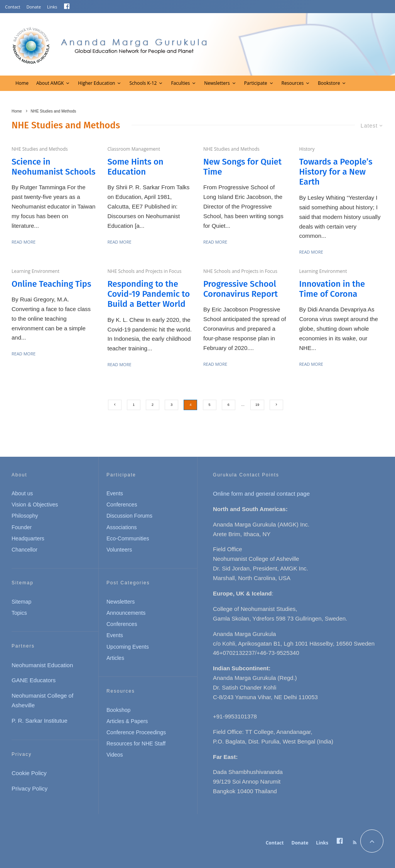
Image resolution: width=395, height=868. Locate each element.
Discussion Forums (129, 516)
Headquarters (28, 538)
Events (115, 493)
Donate (34, 7)
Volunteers (119, 550)
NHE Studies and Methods (40, 149)
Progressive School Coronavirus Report (241, 289)
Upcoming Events (128, 647)
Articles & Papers (127, 721)
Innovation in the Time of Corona (332, 289)
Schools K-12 (143, 83)
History (307, 149)
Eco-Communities (128, 538)
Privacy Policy (30, 788)
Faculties (180, 83)
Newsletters (217, 83)
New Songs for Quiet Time (242, 167)
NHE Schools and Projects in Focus (145, 271)
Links (52, 7)
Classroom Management (134, 149)
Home (22, 83)
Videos (115, 755)
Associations (122, 527)
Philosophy (25, 516)
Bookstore (329, 83)
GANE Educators (34, 680)
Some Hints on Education (136, 167)
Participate (256, 83)
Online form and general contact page (261, 494)
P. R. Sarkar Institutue (40, 721)
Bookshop (118, 710)
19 (257, 405)
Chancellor (24, 550)
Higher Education (96, 83)
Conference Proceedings (136, 732)
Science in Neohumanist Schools (53, 167)
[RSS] (355, 843)
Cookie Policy (29, 773)
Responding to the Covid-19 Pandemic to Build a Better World (149, 294)
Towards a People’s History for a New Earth (336, 172)
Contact (13, 7)
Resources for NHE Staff (136, 744)
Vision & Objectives (35, 505)
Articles (115, 658)
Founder (22, 527)
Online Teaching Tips (51, 284)
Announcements (126, 613)
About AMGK (50, 83)
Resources (293, 83)
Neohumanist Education (42, 665)
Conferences (122, 505)
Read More (24, 242)
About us (22, 493)
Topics (19, 613)
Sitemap (21, 602)
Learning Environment (35, 271)
